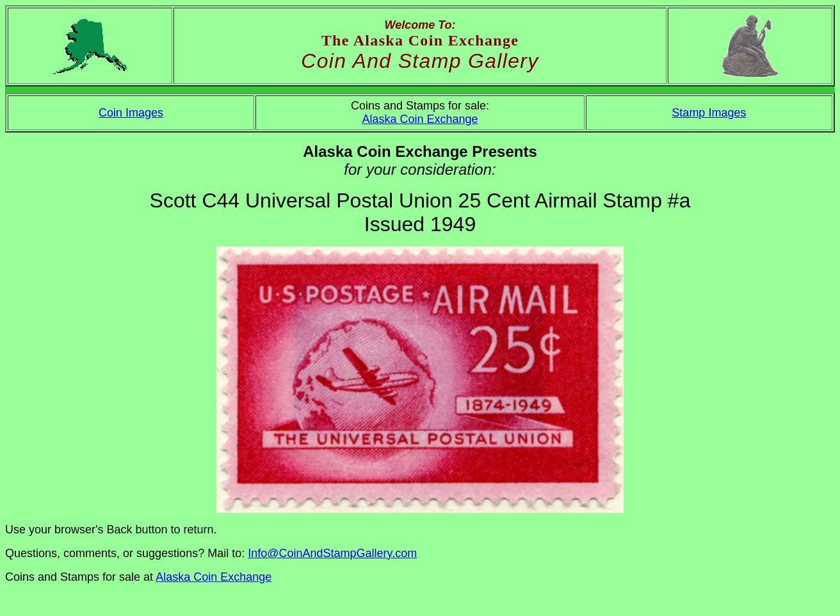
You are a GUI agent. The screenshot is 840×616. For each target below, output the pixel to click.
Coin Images (131, 113)
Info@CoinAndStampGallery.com (332, 553)
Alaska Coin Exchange (420, 119)
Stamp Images (709, 113)
